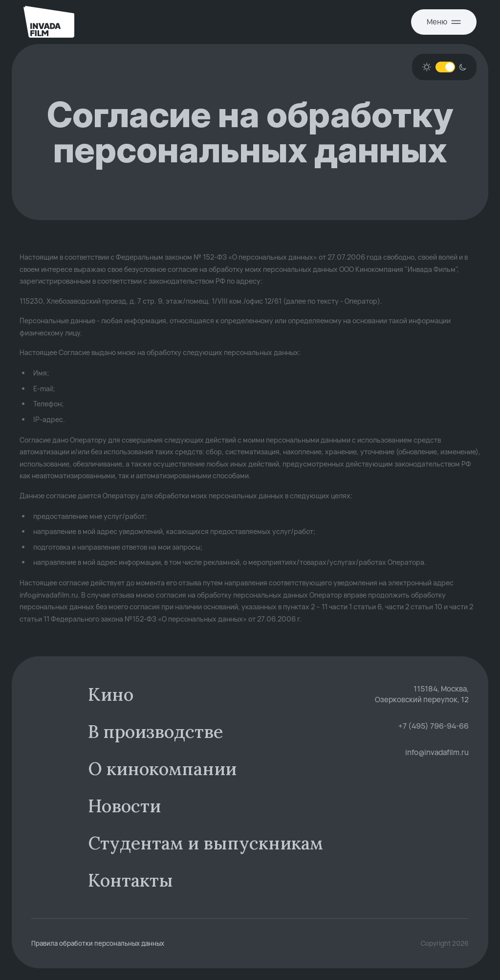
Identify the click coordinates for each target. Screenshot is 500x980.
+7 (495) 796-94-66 (434, 726)
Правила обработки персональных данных (98, 943)
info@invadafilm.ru (437, 752)
